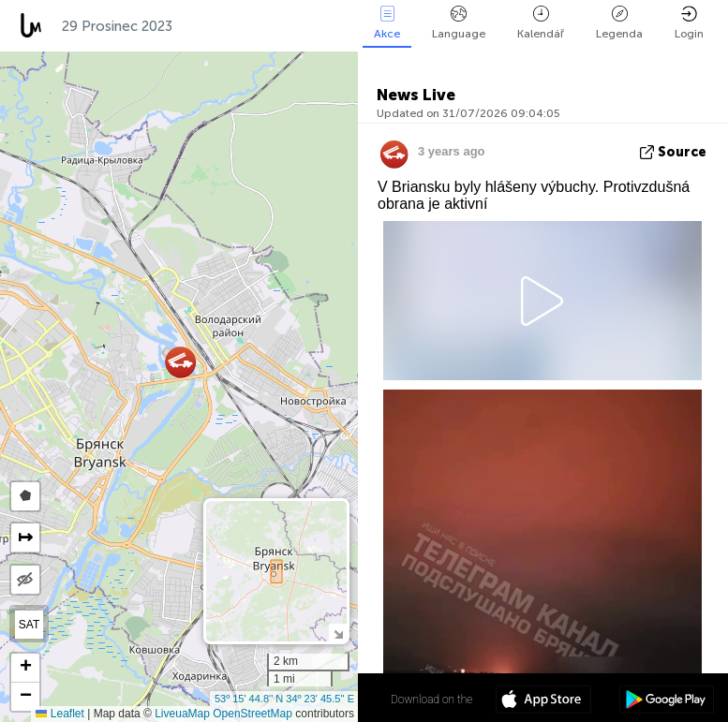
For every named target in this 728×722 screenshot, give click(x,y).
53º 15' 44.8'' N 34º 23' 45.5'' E (284, 699)
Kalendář (541, 23)
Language (459, 23)
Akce (387, 23)
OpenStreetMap (253, 714)
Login (689, 23)
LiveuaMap (182, 714)
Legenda (619, 23)
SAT (29, 625)
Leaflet (59, 714)
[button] (180, 362)
